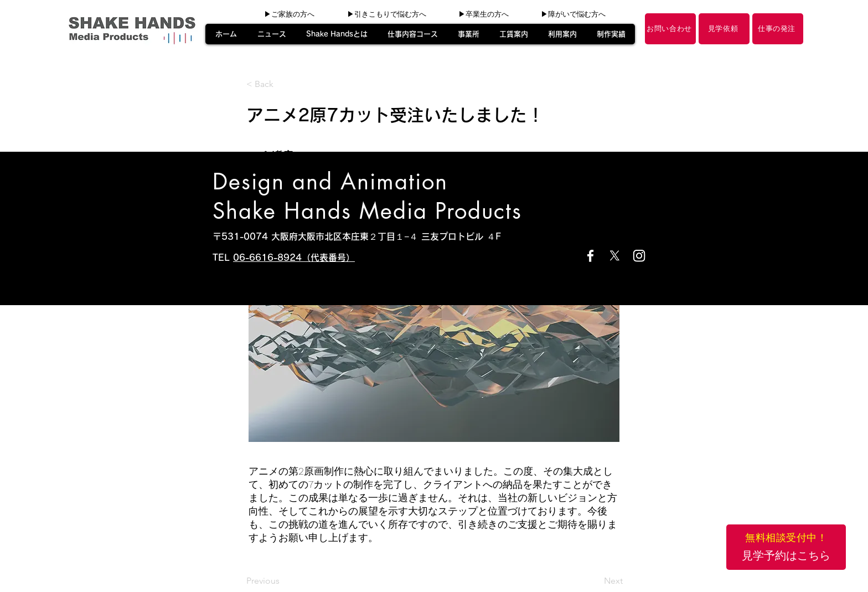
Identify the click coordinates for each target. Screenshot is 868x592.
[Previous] (283, 581)
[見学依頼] (724, 29)
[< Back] (283, 84)
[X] (615, 256)
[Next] (595, 581)
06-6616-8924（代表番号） (294, 258)
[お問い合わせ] (670, 29)
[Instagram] (639, 256)
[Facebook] (590, 256)
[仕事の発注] (778, 29)
